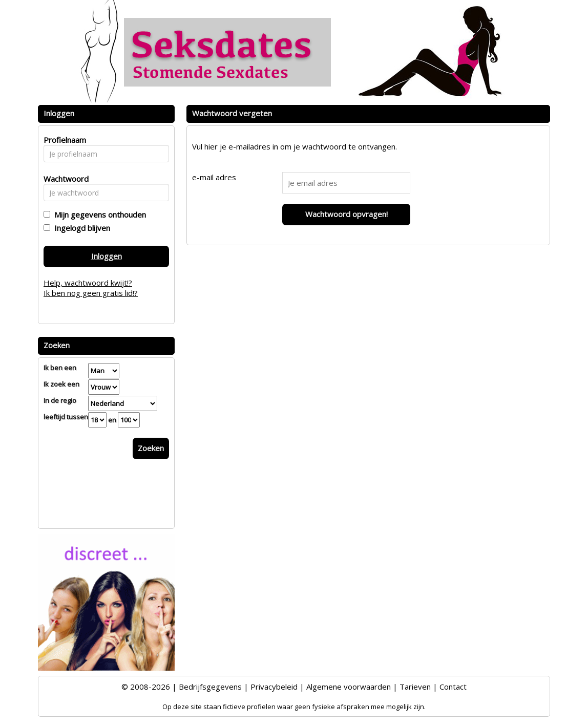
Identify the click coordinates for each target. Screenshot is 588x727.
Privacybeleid (274, 687)
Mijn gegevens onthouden (98, 215)
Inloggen (107, 256)
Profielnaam (63, 140)
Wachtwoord (63, 179)
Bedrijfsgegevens (210, 687)
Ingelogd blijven (80, 228)
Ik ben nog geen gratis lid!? (91, 293)
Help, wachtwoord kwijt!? (88, 283)
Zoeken (151, 448)
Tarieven (415, 687)
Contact (453, 687)
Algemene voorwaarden (349, 687)
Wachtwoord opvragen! (346, 214)
